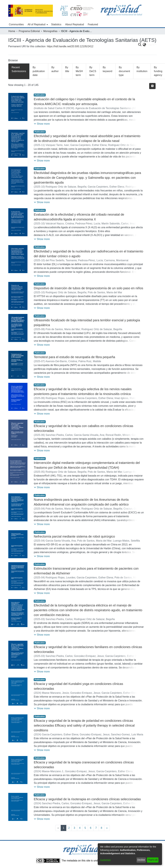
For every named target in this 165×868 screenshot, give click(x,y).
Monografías (50, 31)
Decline (141, 860)
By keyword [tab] (107, 69)
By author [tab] (55, 69)
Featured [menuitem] (93, 24)
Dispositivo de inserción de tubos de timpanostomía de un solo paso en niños (88, 288)
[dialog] (130, 854)
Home (12, 31)
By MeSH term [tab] (79, 71)
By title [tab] (67, 69)
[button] (42, 124)
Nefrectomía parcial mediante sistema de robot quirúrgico (74, 536)
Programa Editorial (29, 31)
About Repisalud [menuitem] (75, 24)
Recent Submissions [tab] (19, 69)
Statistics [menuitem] (56, 24)
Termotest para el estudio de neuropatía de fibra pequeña (74, 357)
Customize (105, 860)
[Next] (107, 828)
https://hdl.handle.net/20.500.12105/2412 (70, 46)
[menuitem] (37, 25)
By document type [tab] (124, 71)
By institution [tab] (142, 69)
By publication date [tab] (39, 71)
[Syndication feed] (152, 86)
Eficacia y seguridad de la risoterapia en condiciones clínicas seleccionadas (87, 799)
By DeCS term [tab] (93, 71)
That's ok (153, 860)
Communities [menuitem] (16, 24)
